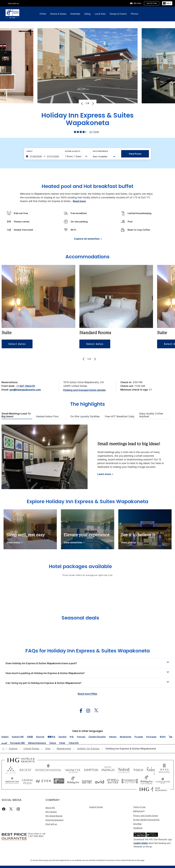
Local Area (100, 14)
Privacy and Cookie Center (146, 816)
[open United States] (31, 749)
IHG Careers (51, 812)
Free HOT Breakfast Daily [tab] (120, 417)
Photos (134, 14)
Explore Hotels (96, 807)
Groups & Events (118, 14)
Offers (43, 14)
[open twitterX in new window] (95, 711)
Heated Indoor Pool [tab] (47, 417)
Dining (87, 14)
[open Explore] (14, 749)
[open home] (4, 749)
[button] (167, 3)
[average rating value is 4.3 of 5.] (83, 132)
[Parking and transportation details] (84, 390)
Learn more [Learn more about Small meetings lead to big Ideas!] (104, 474)
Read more (79, 201)
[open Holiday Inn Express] (88, 749)
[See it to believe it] (129, 543)
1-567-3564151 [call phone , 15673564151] (26, 386)
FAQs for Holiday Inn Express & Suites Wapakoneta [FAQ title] (88, 651)
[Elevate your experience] (74, 543)
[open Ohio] (48, 749)
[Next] (93, 103)
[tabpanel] (88, 457)
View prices (135, 154)
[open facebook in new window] (80, 711)
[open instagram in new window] (87, 711)
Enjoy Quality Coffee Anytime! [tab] (151, 415)
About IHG (50, 808)
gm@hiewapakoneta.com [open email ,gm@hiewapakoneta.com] (25, 390)
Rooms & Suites (58, 14)
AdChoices (139, 811)
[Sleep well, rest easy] (14, 543)
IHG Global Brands (54, 816)
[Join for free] (152, 3)
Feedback (138, 828)
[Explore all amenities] (88, 239)
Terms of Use (139, 807)
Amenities (75, 14)
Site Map (137, 824)
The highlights (88, 404)
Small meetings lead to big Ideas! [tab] (16, 415)
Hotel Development (55, 820)
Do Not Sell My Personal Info (146, 820)
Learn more (141, 843)
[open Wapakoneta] (64, 749)
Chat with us (51, 824)
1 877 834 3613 (36, 836)
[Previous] (82, 103)
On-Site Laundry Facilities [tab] (85, 417)
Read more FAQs (88, 694)
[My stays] (136, 3)
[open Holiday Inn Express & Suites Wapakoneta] (130, 749)
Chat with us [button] (13, 3)
